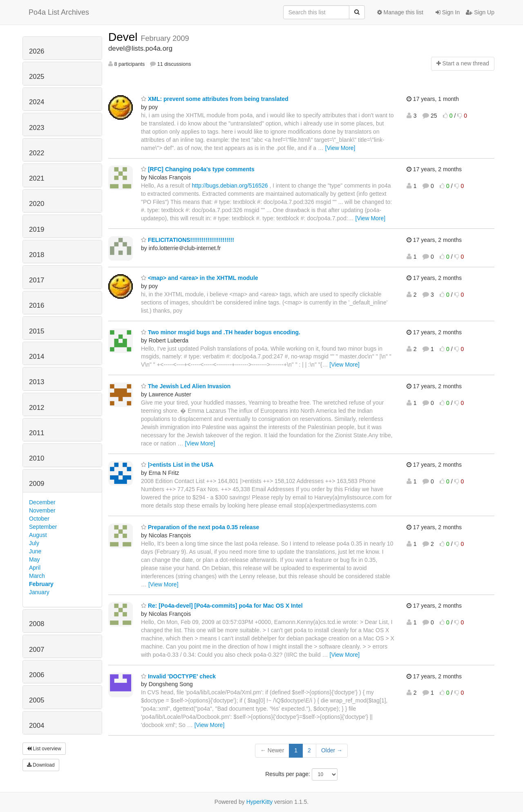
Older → (332, 750)
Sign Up (480, 12)
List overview (44, 749)
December (42, 502)
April (35, 568)
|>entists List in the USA (177, 465)
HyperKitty (260, 802)
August (38, 535)
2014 (37, 357)
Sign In (448, 12)
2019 (37, 229)
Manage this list (400, 12)
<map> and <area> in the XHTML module (200, 278)
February (41, 584)
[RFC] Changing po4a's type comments (198, 169)
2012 (37, 408)
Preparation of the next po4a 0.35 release (200, 527)
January (39, 592)
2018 (37, 255)
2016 (37, 305)
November (42, 510)
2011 (37, 433)
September (43, 527)
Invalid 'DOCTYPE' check (178, 676)
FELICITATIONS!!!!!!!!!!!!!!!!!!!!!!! (188, 240)
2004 (37, 726)
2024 (37, 102)
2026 (37, 51)
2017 (37, 280)
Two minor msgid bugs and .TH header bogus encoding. (221, 332)
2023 (37, 128)
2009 (37, 484)
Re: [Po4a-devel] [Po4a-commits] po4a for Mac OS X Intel (222, 606)
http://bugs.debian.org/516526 (230, 186)
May (34, 559)
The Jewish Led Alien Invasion (186, 386)
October (39, 519)
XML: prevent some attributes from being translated (215, 99)
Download (41, 765)
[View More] (340, 148)
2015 (37, 331)
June (35, 551)
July (34, 543)
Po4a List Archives (59, 12)
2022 (37, 153)
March (37, 576)
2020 (37, 204)
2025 (37, 77)
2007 (37, 650)
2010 (37, 458)
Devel (124, 37)
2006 (37, 675)
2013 (37, 382)
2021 (37, 178)
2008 (37, 624)
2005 (37, 700)
